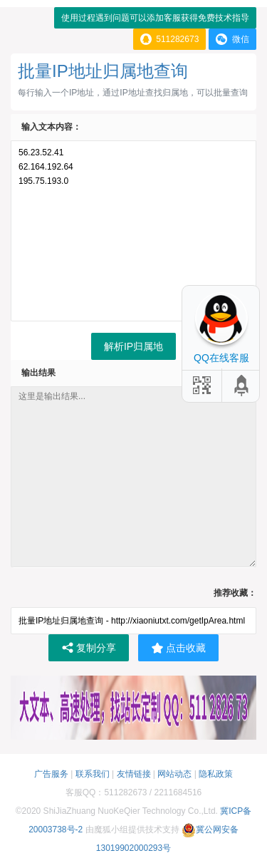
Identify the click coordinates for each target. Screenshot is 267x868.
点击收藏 (178, 648)
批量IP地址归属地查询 (103, 71)
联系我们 (93, 774)
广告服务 (51, 774)
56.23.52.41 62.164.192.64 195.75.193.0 (133, 231)
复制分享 (89, 648)
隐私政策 (216, 774)
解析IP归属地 (133, 346)
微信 (232, 39)
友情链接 (134, 774)
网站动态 (174, 774)
